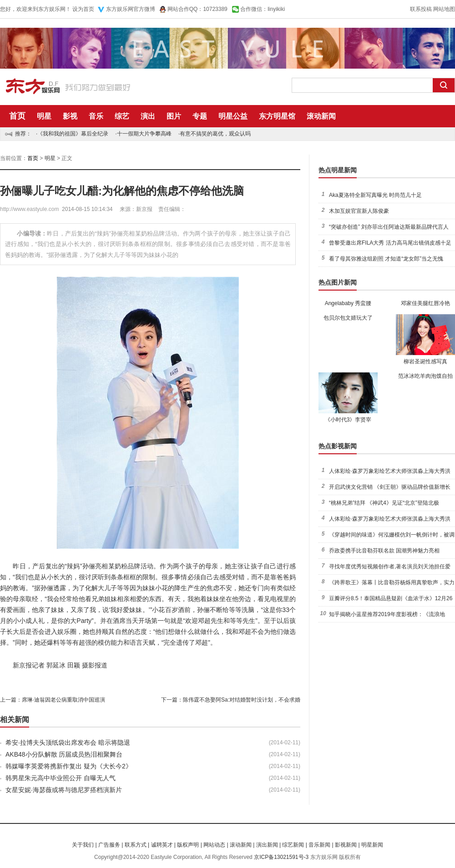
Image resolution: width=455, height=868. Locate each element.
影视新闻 (346, 845)
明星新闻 (372, 845)
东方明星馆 (277, 116)
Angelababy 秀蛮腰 (348, 303)
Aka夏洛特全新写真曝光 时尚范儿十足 (375, 195)
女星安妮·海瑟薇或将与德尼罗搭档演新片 (64, 790)
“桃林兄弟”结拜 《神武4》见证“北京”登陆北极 (384, 503)
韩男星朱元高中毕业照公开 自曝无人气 (61, 778)
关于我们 (83, 845)
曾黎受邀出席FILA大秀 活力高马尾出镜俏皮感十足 (390, 243)
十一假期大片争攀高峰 (144, 134)
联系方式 (136, 845)
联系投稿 (421, 9)
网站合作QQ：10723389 (197, 9)
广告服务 (109, 845)
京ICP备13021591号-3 (281, 857)
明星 (44, 116)
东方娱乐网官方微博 (131, 9)
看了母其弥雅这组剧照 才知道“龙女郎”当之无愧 (386, 259)
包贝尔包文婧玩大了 (348, 318)
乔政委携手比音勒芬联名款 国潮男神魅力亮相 (384, 551)
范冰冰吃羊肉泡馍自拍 (425, 376)
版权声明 (188, 845)
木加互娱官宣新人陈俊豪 (359, 211)
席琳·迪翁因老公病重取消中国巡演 (63, 700)
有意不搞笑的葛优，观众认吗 (215, 134)
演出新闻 (267, 845)
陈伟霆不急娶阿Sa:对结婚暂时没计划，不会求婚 (242, 700)
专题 (200, 116)
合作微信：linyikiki (263, 9)
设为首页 (83, 9)
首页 (17, 116)
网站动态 (214, 845)
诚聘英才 (162, 845)
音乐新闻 (319, 845)
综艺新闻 (293, 845)
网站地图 (444, 9)
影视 (70, 116)
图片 (174, 116)
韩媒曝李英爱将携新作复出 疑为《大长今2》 (69, 766)
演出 (148, 116)
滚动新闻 (321, 116)
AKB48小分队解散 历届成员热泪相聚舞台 (64, 754)
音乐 (96, 116)
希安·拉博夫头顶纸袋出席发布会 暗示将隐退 (68, 743)
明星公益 (233, 116)
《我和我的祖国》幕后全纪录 (73, 134)
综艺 (122, 116)
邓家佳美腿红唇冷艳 (425, 303)
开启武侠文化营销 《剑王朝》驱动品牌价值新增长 (390, 487)
